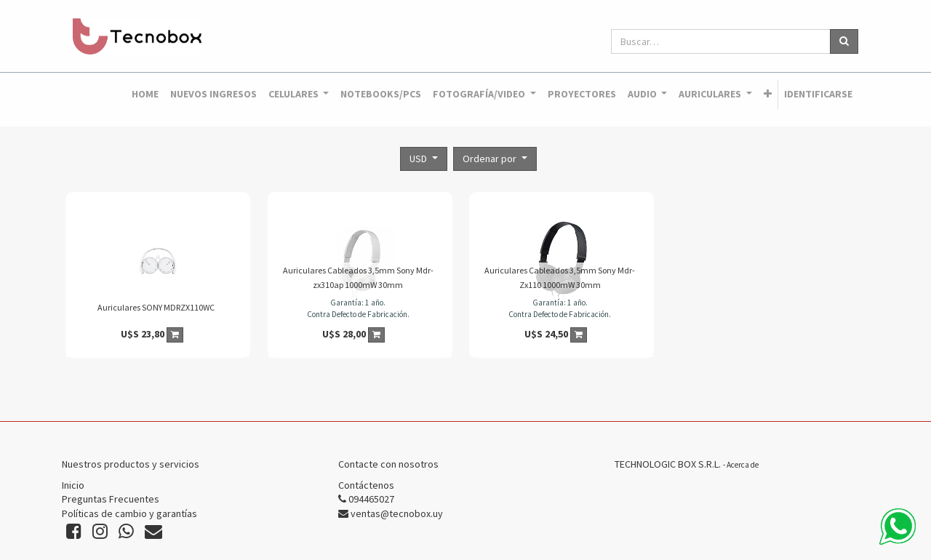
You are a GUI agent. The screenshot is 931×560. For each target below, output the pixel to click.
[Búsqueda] (844, 41)
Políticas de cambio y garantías (129, 513)
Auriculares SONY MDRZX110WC (156, 307)
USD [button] (419, 159)
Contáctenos (366, 485)
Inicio (73, 485)
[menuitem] (145, 95)
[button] (768, 95)
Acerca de (743, 465)
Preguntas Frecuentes (111, 499)
